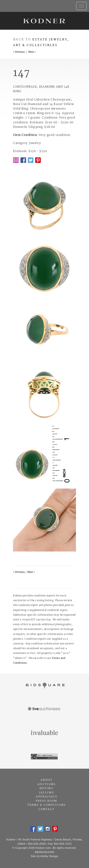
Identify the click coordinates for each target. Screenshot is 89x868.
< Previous (19, 52)
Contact (46, 809)
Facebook (23, 160)
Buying (46, 788)
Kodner (44, 21)
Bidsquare (44, 686)
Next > (32, 52)
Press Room (46, 801)
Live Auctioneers (44, 709)
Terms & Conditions (47, 805)
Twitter (31, 160)
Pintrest (38, 160)
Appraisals (47, 797)
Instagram (48, 829)
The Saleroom (44, 757)
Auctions (47, 784)
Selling (47, 793)
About (47, 780)
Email (16, 160)
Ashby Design (49, 856)
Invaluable (44, 733)
